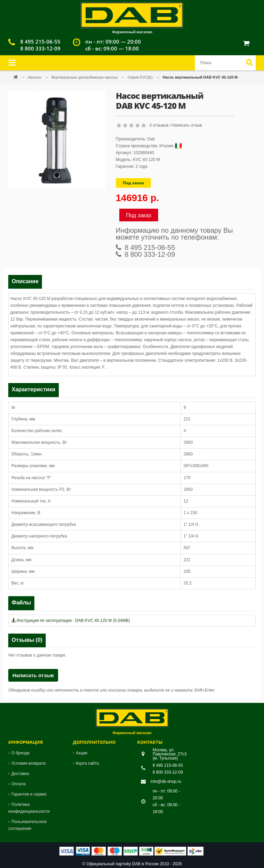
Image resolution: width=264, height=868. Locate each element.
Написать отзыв (187, 125)
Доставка (20, 774)
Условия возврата (28, 763)
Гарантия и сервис (29, 794)
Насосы (35, 77)
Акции (82, 753)
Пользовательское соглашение (27, 825)
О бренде (20, 753)
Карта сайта (87, 763)
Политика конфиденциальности (29, 808)
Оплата (18, 784)
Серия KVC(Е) (141, 77)
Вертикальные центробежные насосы (85, 77)
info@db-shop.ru (166, 782)
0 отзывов (159, 125)
